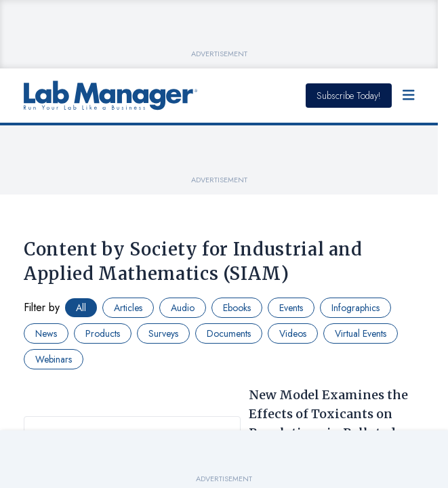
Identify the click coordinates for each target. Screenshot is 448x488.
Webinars (54, 359)
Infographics (355, 308)
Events (291, 308)
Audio (183, 308)
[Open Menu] (409, 96)
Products (103, 333)
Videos (293, 333)
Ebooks (237, 308)
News (46, 333)
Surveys (163, 333)
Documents (229, 333)
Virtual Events (361, 333)
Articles (128, 308)
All (81, 308)
